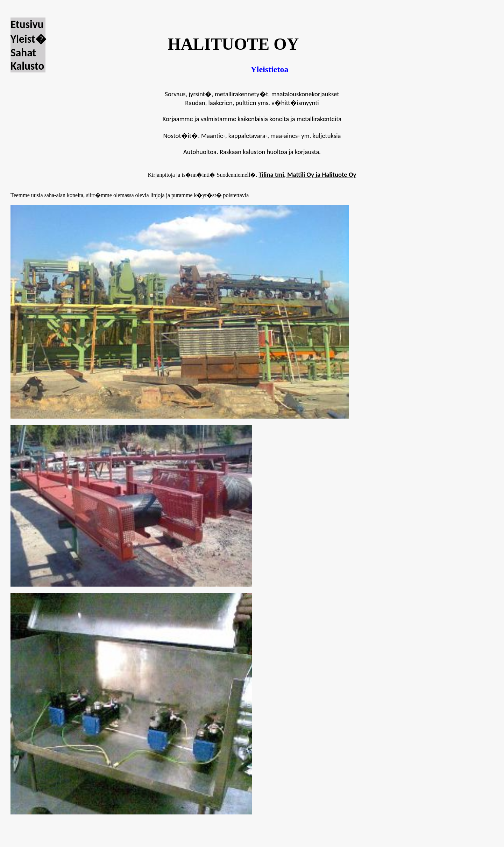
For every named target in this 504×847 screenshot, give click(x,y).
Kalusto (27, 66)
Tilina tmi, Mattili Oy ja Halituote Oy (307, 174)
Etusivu (27, 24)
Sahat (23, 52)
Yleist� (28, 39)
